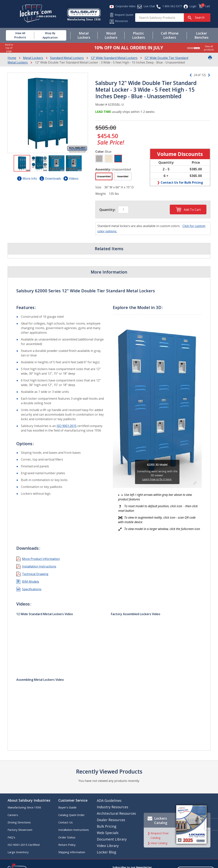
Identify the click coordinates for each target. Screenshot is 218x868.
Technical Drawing (35, 574)
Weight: (101, 194)
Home (12, 58)
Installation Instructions (39, 566)
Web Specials (108, 833)
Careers (13, 815)
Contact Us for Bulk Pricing (182, 182)
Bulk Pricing (107, 826)
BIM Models (31, 582)
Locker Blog (107, 852)
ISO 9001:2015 (67, 426)
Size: (98, 187)
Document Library (112, 839)
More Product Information (41, 559)
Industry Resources (113, 807)
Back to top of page (9, 48)
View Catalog (159, 843)
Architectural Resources (116, 813)
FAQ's (11, 837)
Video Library (108, 846)
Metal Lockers (33, 58)
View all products (209, 48)
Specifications (32, 589)
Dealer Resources (111, 820)
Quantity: (107, 210)
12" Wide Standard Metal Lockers (114, 58)
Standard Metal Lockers (67, 58)
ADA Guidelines (109, 800)
